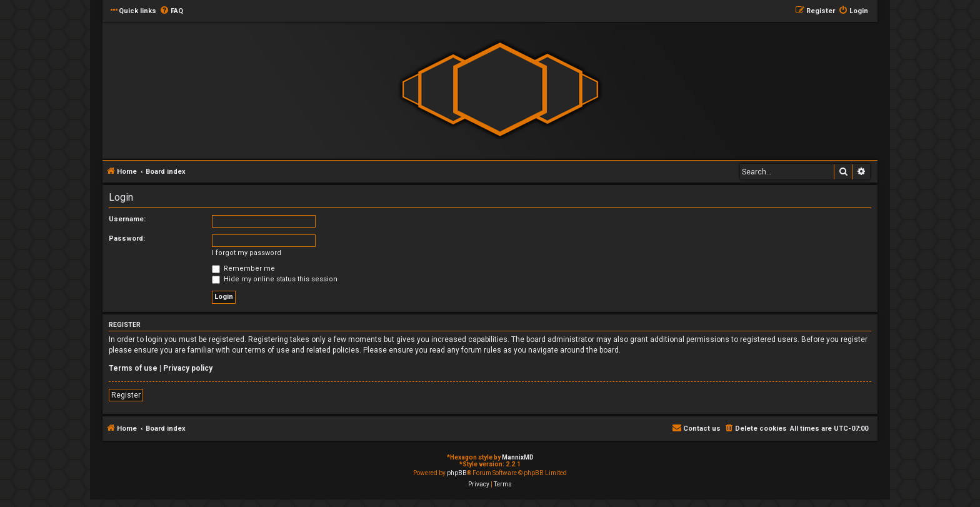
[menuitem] (171, 11)
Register (126, 395)
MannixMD (518, 457)
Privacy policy (188, 368)
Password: (127, 238)
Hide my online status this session (275, 279)
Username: (127, 219)
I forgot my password (247, 253)
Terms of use (133, 368)
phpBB (457, 473)
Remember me (243, 269)
